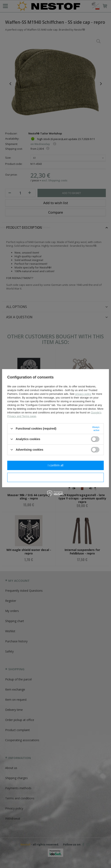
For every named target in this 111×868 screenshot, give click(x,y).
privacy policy (83, 394)
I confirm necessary (56, 477)
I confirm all (55, 465)
